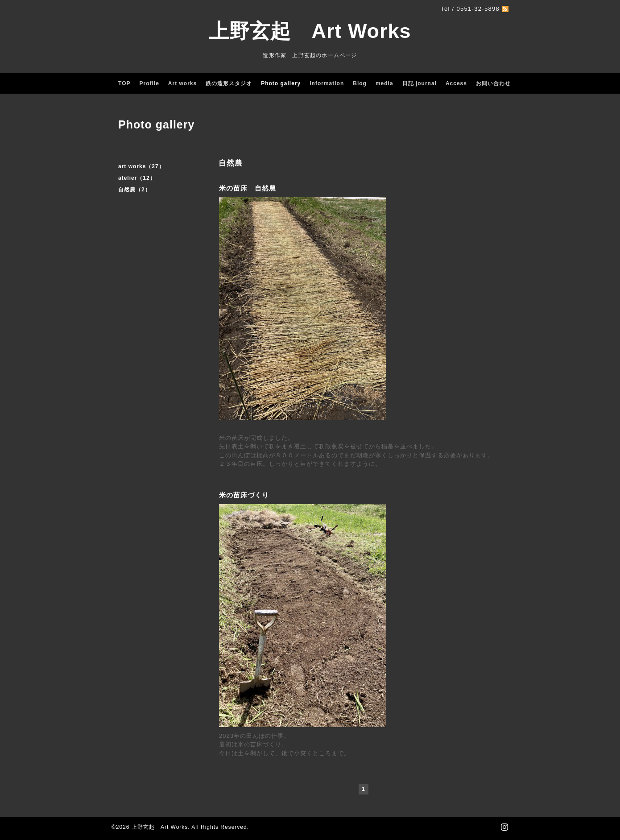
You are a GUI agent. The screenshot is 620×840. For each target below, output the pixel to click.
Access (456, 83)
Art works (182, 83)
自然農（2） (134, 190)
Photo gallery (281, 83)
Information (327, 83)
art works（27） (141, 166)
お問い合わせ (493, 83)
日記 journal (420, 83)
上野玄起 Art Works (310, 31)
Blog (360, 83)
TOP (124, 83)
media (384, 83)
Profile (149, 83)
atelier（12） (137, 178)
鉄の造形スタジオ (229, 83)
